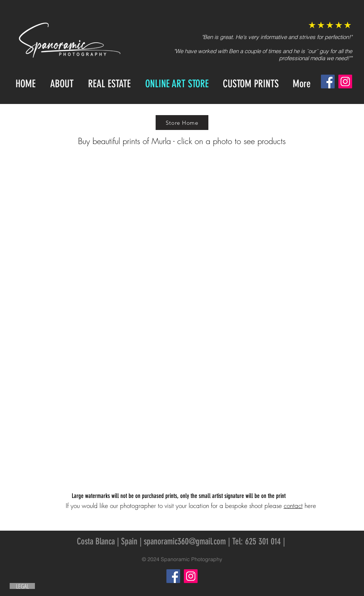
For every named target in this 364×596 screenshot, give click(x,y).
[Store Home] (182, 123)
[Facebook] (328, 82)
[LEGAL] (22, 586)
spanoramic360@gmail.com (185, 541)
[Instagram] (345, 82)
